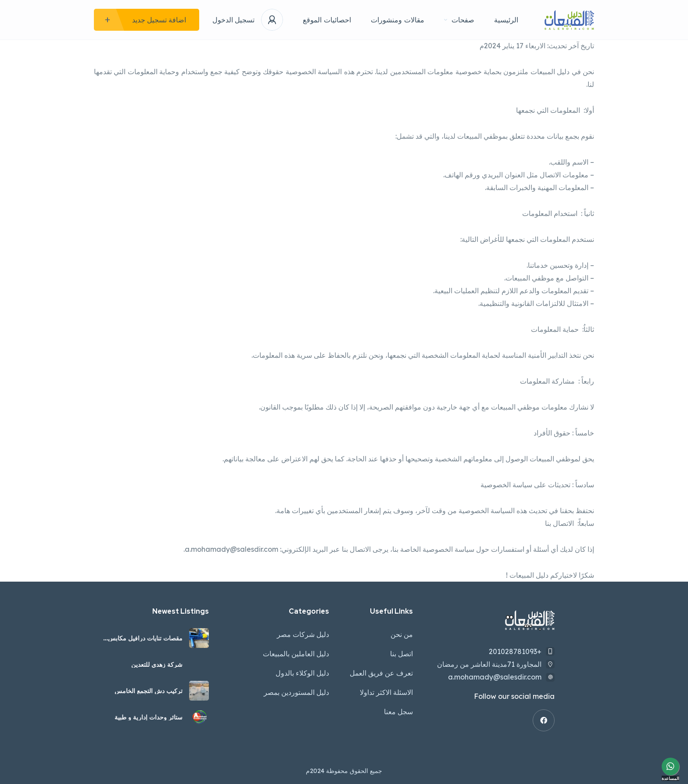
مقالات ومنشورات (398, 20)
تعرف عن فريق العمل (381, 673)
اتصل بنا (401, 654)
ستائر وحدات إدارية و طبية (149, 717)
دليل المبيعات (551, 72)
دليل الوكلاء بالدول (302, 673)
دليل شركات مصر (303, 634)
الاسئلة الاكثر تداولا (386, 692)
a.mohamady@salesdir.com (231, 549)
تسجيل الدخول (233, 20)
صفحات (459, 20)
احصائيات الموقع (327, 20)
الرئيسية (506, 20)
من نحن (402, 634)
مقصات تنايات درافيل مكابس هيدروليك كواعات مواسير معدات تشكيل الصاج (141, 638)
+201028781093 (515, 651)
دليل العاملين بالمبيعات (296, 654)
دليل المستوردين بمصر (296, 692)
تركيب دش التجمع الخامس (149, 691)
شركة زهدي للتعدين (157, 665)
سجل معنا (398, 712)
